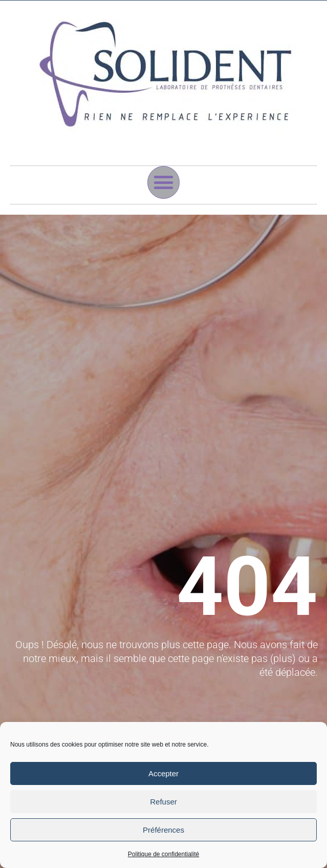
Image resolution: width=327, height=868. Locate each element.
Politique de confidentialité (163, 854)
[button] (164, 182)
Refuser (163, 802)
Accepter (163, 773)
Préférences (163, 830)
